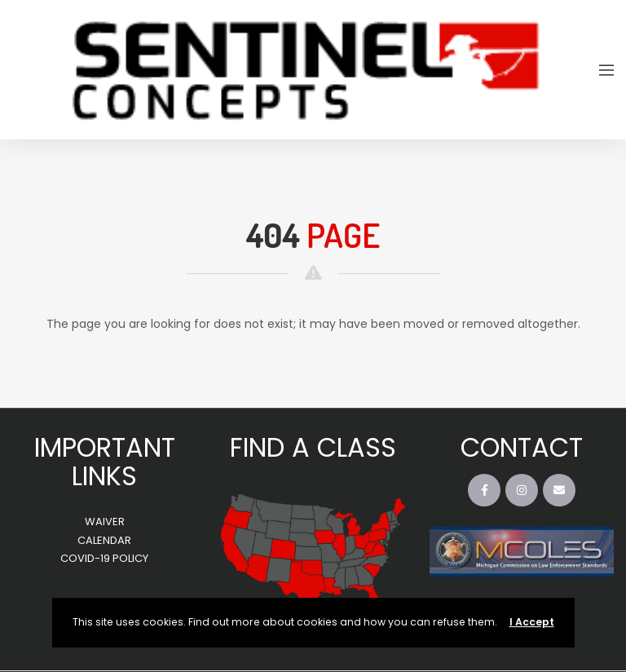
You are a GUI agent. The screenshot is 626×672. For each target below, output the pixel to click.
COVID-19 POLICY (104, 558)
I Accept (532, 622)
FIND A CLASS (313, 447)
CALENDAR (104, 540)
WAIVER (105, 522)
